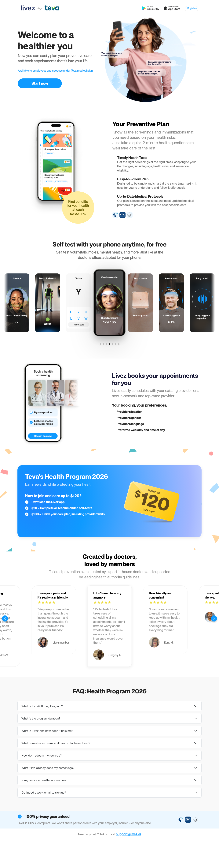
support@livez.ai (128, 834)
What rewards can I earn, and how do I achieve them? (56, 743)
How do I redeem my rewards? (42, 755)
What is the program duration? (41, 718)
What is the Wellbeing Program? (42, 706)
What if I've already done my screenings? (48, 768)
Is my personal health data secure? (44, 780)
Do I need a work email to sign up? (44, 793)
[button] (100, 344)
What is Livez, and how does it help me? (47, 731)
